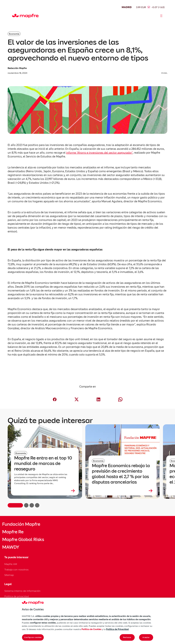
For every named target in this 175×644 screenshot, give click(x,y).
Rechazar (127, 637)
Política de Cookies (91, 629)
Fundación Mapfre (21, 524)
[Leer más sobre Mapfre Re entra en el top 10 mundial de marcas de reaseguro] (45, 491)
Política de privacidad (17, 596)
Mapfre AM (11, 564)
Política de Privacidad (117, 629)
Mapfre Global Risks (23, 539)
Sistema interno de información (22, 591)
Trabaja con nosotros (16, 570)
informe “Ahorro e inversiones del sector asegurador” (99, 153)
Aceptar (146, 637)
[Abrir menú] (161, 16)
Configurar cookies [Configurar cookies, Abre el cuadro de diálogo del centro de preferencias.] (33, 637)
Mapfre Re (13, 532)
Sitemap (9, 575)
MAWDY (11, 547)
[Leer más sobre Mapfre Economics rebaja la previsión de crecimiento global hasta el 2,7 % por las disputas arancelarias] (122, 491)
